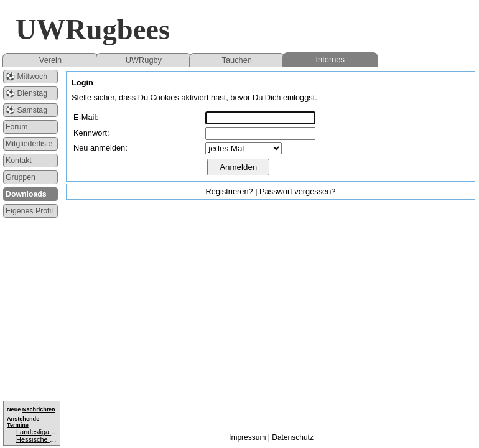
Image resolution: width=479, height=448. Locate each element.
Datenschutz (293, 437)
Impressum (247, 437)
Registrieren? (230, 191)
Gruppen (21, 177)
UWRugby (144, 60)
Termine (18, 425)
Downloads (26, 194)
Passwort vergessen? (297, 191)
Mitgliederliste (29, 144)
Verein (50, 60)
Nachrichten (39, 409)
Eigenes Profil (29, 211)
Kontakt (19, 161)
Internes (330, 59)
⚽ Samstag (26, 110)
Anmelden (238, 167)
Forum (17, 127)
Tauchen (237, 60)
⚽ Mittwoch (26, 77)
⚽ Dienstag (26, 93)
